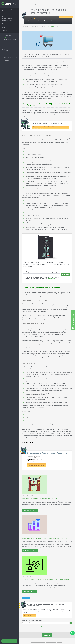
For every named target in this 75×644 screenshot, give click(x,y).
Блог (5, 37)
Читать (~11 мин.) (30, 551)
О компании (60, 642)
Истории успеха (7, 35)
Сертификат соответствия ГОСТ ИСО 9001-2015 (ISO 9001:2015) (10, 59)
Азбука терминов (50, 26)
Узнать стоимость (36, 465)
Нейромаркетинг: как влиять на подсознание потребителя (39, 498)
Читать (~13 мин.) (30, 510)
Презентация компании (9, 55)
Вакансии (6, 45)
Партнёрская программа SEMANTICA (10, 63)
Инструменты (7, 43)
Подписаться (66, 275)
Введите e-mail (29, 275)
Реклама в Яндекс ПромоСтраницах (7, 19)
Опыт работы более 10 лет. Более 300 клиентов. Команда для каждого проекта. (50, 127)
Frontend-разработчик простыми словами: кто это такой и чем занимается (44, 539)
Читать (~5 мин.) (29, 591)
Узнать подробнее (30, 616)
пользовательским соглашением (33, 281)
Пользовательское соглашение (38, 642)
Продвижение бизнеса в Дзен (8, 24)
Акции (3, 27)
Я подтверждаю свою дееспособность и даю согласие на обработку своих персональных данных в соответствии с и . (42, 279)
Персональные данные (51, 642)
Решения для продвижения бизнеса (10, 40)
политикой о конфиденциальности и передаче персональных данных (40, 279)
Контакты (47, 635)
